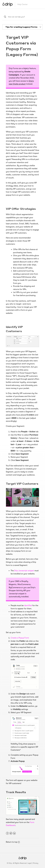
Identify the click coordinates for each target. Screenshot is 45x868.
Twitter (11, 833)
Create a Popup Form (20, 638)
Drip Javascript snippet (24, 571)
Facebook (7, 833)
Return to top (13, 842)
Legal (29, 863)
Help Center (22, 4)
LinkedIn (14, 833)
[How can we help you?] (23, 17)
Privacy (36, 863)
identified (28, 606)
